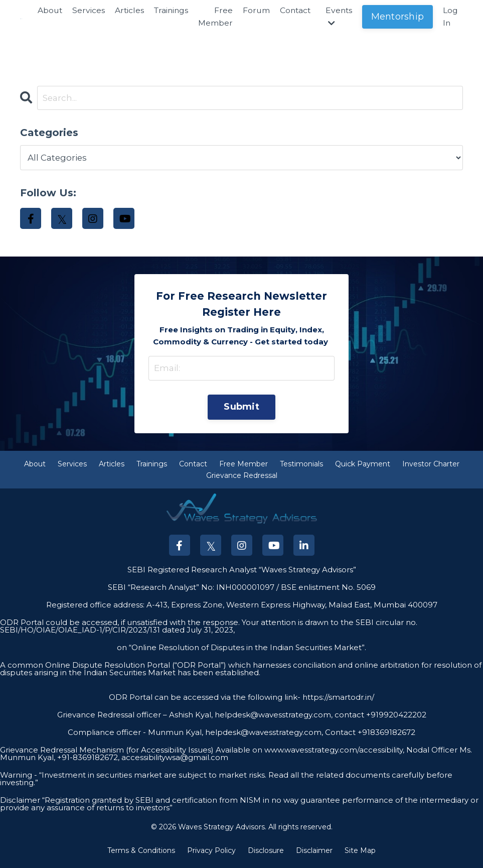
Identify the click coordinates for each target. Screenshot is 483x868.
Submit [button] (241, 410)
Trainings (171, 10)
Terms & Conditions (141, 855)
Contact (297, 10)
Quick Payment (363, 468)
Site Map (360, 855)
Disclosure (266, 855)
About (48, 10)
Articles (128, 10)
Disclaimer (314, 855)
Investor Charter (431, 468)
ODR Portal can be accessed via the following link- (205, 702)
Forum (258, 10)
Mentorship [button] (402, 17)
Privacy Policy (211, 855)
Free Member (216, 17)
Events (342, 17)
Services (87, 10)
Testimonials (301, 468)
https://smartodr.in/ (337, 702)
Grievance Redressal (242, 480)
